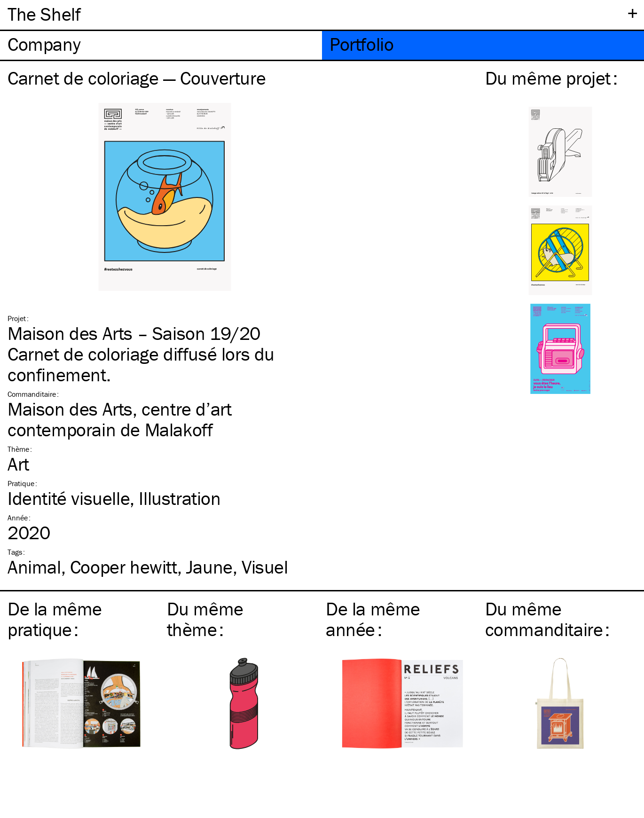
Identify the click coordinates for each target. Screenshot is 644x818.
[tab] (161, 45)
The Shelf (44, 14)
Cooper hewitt (124, 567)
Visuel (265, 567)
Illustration (180, 498)
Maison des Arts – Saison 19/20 (134, 333)
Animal (34, 567)
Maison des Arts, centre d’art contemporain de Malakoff (119, 419)
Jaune (209, 567)
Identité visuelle (69, 498)
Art (18, 464)
